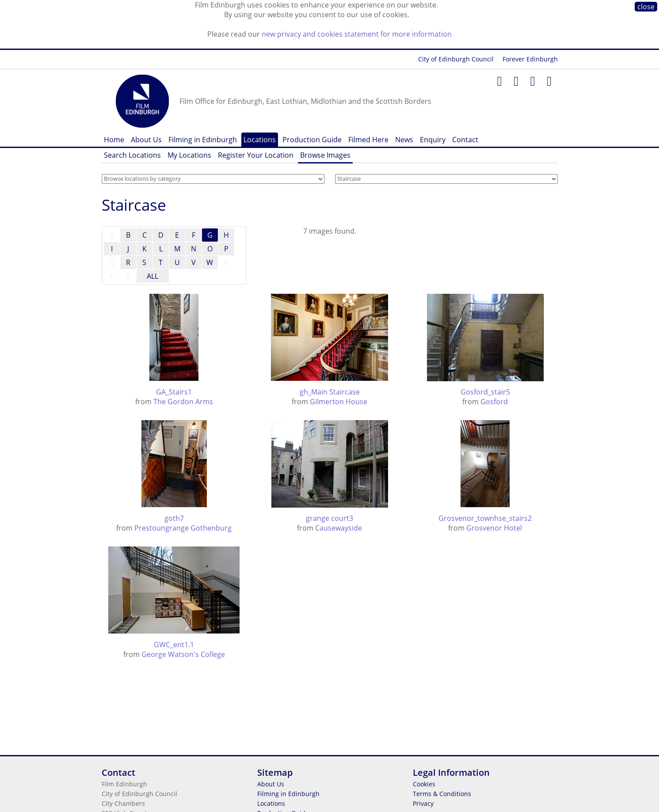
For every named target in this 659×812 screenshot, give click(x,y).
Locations (260, 140)
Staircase (134, 205)
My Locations (189, 155)
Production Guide (312, 140)
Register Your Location (256, 155)
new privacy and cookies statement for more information (357, 34)
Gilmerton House (339, 402)
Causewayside (339, 528)
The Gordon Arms (183, 402)
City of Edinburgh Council (456, 59)
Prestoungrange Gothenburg (183, 528)
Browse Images (325, 155)
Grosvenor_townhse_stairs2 (485, 518)
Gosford (494, 402)
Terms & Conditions (442, 794)
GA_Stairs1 (174, 392)
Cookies (424, 784)
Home (114, 140)
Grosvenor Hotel (494, 528)
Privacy (423, 803)
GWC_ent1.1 (174, 645)
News (404, 140)
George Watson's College (183, 654)
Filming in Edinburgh (203, 140)
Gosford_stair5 (485, 392)
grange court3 (329, 518)
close (646, 7)
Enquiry (433, 140)
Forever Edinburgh (530, 59)
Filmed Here (368, 140)
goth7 (174, 518)
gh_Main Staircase (330, 392)
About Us (146, 140)
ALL (152, 276)
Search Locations (132, 155)
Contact (465, 140)
